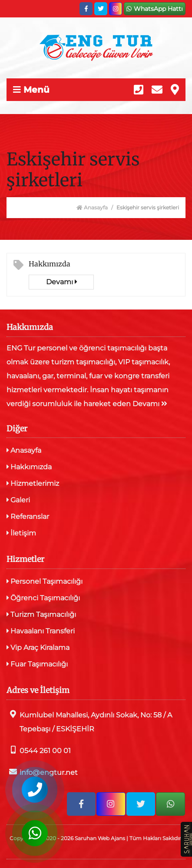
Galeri (18, 500)
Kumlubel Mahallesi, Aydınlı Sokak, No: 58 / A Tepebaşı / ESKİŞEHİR (89, 722)
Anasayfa (92, 207)
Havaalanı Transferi (41, 631)
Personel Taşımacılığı (45, 581)
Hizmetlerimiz (33, 483)
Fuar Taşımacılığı (37, 664)
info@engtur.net (42, 772)
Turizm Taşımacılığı (41, 614)
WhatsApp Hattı (155, 9)
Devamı (61, 282)
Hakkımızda (50, 264)
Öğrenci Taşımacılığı (43, 598)
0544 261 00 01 (39, 750)
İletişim (21, 533)
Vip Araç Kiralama (38, 648)
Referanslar (28, 516)
